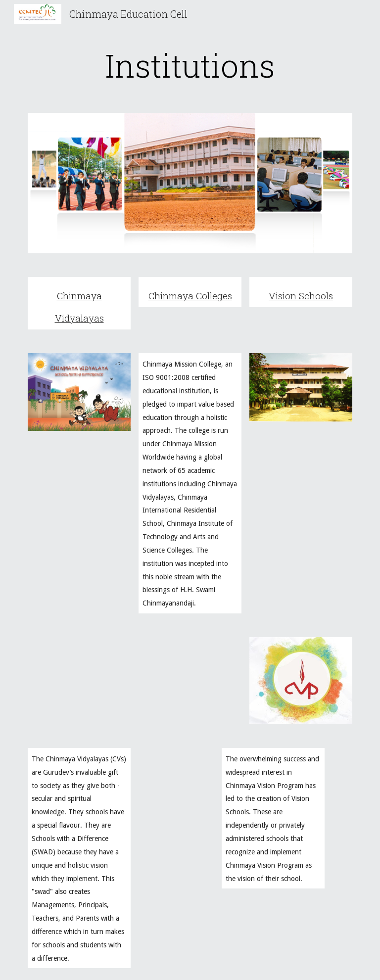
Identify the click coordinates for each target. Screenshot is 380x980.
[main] (190, 65)
